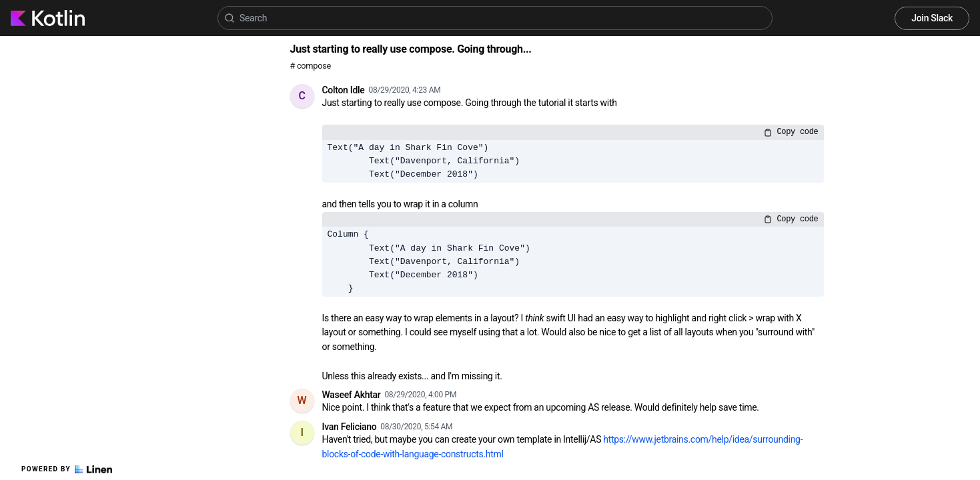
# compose (311, 66)
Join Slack (932, 18)
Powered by (67, 469)
